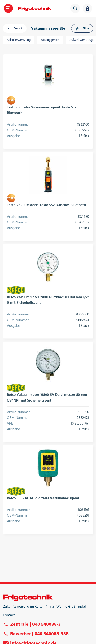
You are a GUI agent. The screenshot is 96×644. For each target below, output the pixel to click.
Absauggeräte (50, 40)
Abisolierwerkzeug (19, 40)
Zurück (15, 28)
